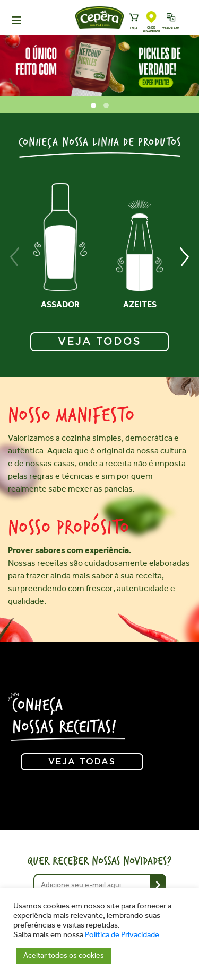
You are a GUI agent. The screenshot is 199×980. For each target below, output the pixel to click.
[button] (93, 105)
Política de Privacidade (122, 935)
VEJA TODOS (99, 342)
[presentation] (15, 257)
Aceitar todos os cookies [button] (64, 955)
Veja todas (82, 762)
